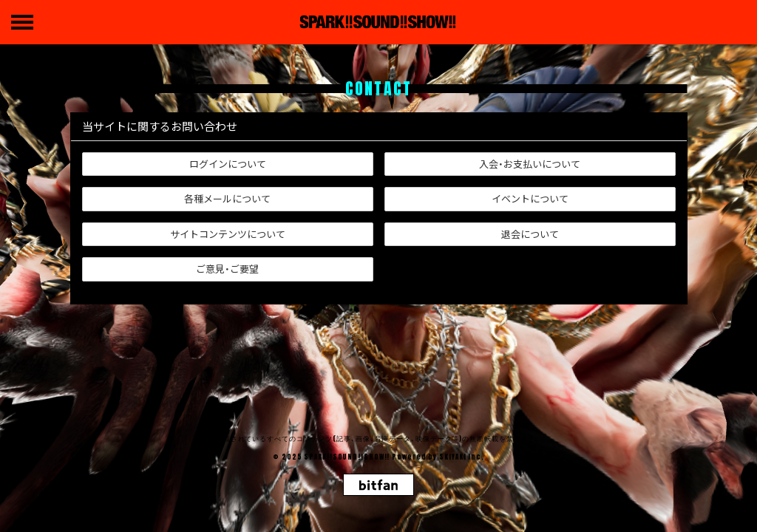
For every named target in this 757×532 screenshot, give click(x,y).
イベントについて (530, 198)
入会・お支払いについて (530, 164)
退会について (530, 234)
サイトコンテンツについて (228, 234)
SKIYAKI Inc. (462, 457)
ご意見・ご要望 (227, 269)
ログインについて (228, 164)
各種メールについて (227, 198)
